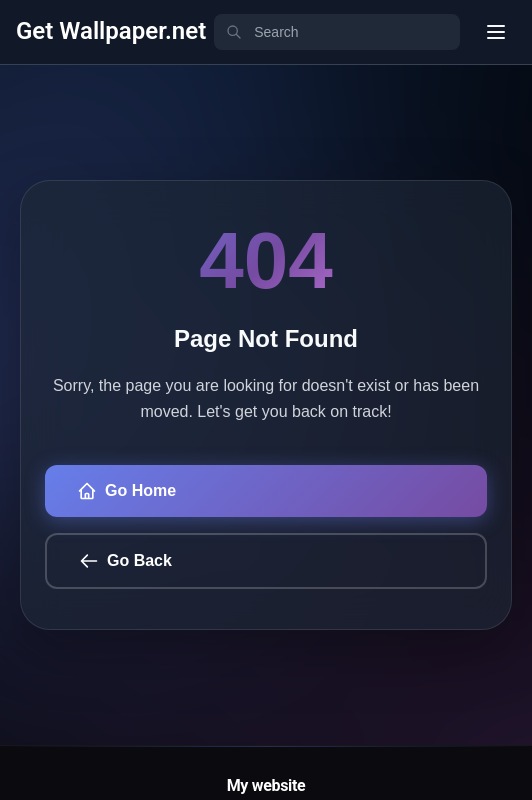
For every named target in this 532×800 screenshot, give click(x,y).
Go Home (126, 491)
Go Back (125, 561)
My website (266, 785)
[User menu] (496, 32)
